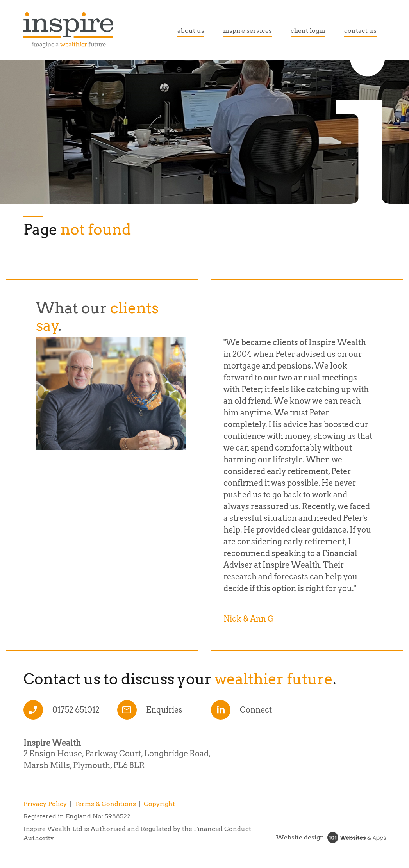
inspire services (247, 31)
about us (191, 31)
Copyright (159, 804)
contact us (360, 31)
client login (308, 31)
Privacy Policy (45, 804)
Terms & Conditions (105, 804)
